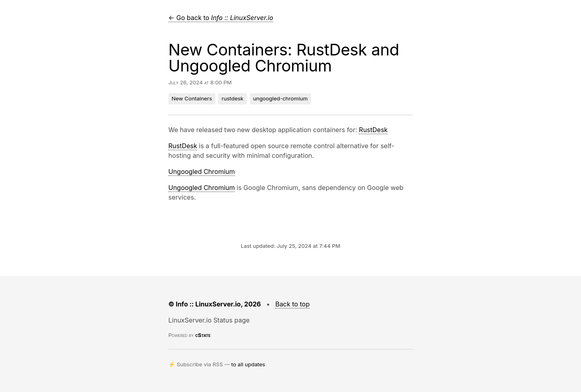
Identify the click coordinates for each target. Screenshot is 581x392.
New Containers (192, 98)
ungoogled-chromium (280, 98)
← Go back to (221, 18)
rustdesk (232, 98)
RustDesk (373, 130)
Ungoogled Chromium (202, 171)
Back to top (293, 304)
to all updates (248, 364)
